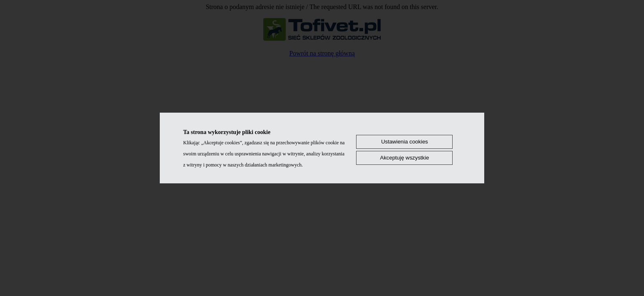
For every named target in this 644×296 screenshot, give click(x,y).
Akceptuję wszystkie (404, 158)
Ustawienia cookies (405, 142)
